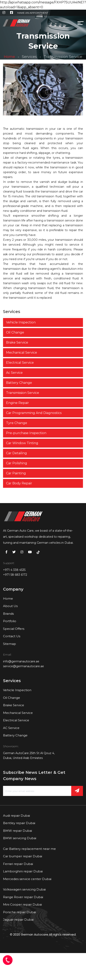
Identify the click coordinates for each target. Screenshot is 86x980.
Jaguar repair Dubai (18, 920)
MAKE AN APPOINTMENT (33, 13)
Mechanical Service (22, 353)
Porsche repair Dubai (19, 912)
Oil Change (15, 332)
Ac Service (14, 373)
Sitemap (10, 644)
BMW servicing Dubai (20, 838)
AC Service (11, 728)
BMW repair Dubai (18, 831)
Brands (8, 614)
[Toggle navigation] (34, 24)
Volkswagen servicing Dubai (24, 889)
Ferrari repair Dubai (18, 864)
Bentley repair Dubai (19, 823)
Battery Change (19, 383)
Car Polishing (17, 463)
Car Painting (16, 473)
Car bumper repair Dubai (23, 856)
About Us (10, 606)
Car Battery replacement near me (29, 849)
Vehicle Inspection (21, 322)
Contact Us (12, 636)
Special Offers (14, 629)
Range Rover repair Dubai (23, 897)
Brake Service (17, 342)
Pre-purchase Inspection (26, 433)
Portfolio (10, 621)
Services (29, 57)
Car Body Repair (19, 483)
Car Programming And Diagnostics (34, 413)
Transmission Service (23, 393)
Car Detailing (16, 453)
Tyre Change (17, 423)
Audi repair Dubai (16, 816)
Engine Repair (18, 403)
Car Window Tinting (22, 443)
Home (9, 57)
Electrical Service (20, 363)
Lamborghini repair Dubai (23, 871)
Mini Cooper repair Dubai (22, 904)
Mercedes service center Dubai (27, 879)
